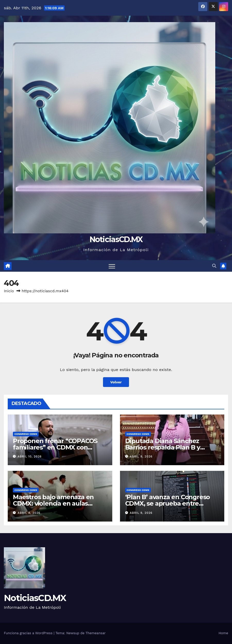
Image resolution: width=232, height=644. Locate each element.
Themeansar (96, 633)
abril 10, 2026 (30, 457)
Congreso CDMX (26, 434)
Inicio (9, 291)
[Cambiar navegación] (112, 266)
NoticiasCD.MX (116, 239)
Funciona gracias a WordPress (29, 633)
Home (223, 633)
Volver (116, 382)
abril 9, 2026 (141, 457)
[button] (214, 266)
